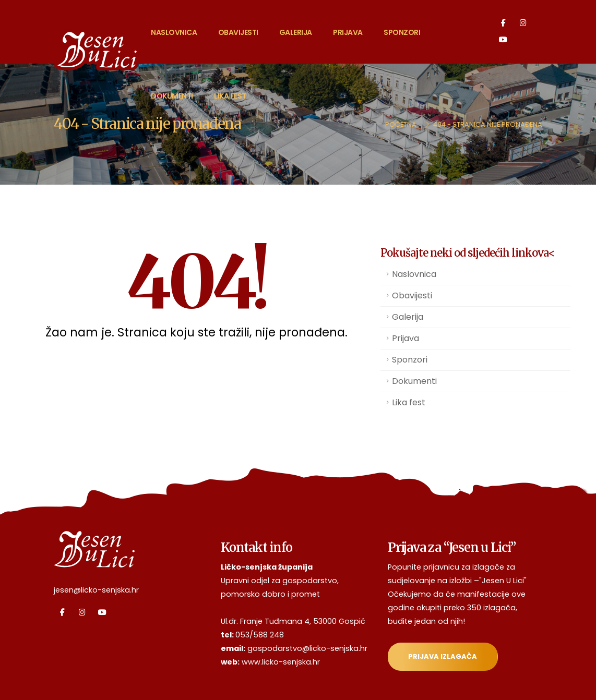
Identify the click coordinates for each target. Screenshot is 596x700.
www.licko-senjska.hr (281, 662)
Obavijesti (238, 32)
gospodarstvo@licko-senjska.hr (307, 648)
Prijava (348, 32)
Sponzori (402, 32)
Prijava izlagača (443, 656)
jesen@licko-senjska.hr (96, 590)
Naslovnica (174, 32)
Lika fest (230, 96)
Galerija (296, 32)
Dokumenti (172, 96)
